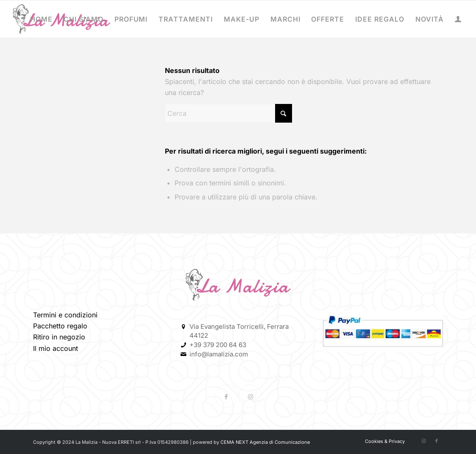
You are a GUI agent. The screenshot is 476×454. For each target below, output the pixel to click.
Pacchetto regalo (60, 326)
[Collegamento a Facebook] (226, 396)
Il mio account (56, 348)
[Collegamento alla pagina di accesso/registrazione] (458, 20)
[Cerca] (228, 113)
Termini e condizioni (65, 315)
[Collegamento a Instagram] (250, 396)
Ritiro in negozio (59, 337)
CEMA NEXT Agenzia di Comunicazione (265, 442)
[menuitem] (41, 19)
